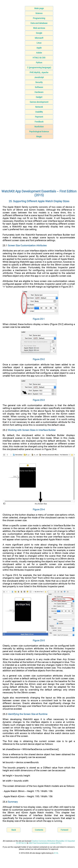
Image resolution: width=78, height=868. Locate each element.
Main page (39, 8)
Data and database (39, 23)
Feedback (39, 122)
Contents (39, 830)
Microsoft (39, 38)
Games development (39, 102)
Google (39, 33)
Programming (39, 18)
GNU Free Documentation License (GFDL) (45, 843)
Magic (39, 136)
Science (39, 13)
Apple (39, 48)
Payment (39, 117)
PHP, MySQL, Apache (39, 72)
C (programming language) (39, 67)
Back (14, 830)
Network (39, 107)
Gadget (39, 97)
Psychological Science (39, 132)
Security (39, 82)
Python (39, 63)
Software (39, 87)
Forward (64, 830)
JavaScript (39, 77)
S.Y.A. (56, 853)
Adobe (39, 53)
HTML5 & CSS (39, 58)
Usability (39, 112)
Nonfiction (39, 127)
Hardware (39, 92)
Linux (39, 43)
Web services (39, 28)
